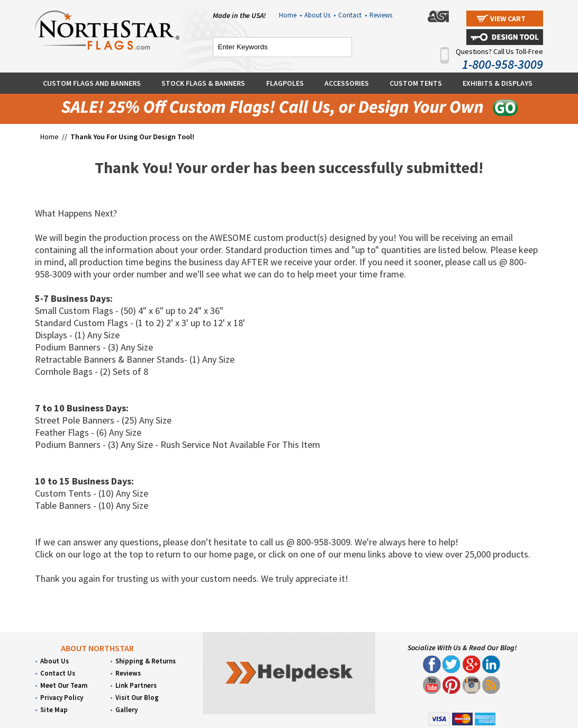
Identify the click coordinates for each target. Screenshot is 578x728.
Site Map (54, 710)
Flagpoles (285, 83)
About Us (320, 15)
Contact (353, 15)
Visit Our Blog (137, 698)
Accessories (347, 83)
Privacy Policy (62, 698)
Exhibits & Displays (498, 83)
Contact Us (58, 673)
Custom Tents (416, 83)
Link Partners (136, 685)
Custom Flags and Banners (92, 83)
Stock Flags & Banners (203, 83)
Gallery (127, 710)
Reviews (381, 15)
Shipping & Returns (146, 661)
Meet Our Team (64, 685)
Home (290, 15)
